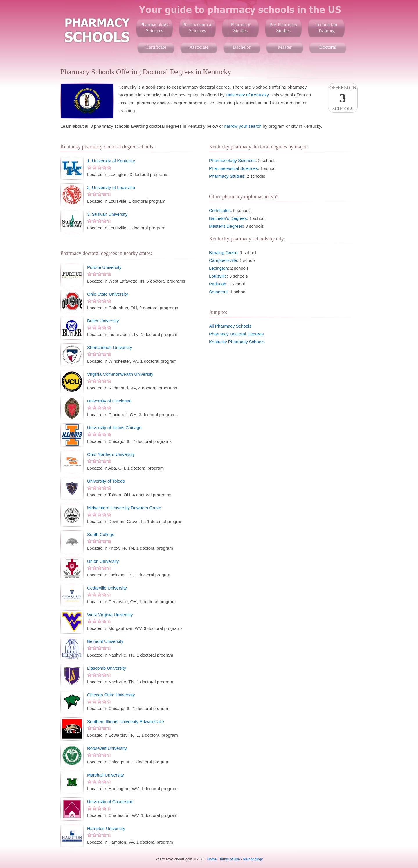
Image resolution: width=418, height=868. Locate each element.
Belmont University (105, 641)
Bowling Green (223, 253)
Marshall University (106, 775)
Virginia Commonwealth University (120, 374)
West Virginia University (110, 615)
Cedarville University (107, 588)
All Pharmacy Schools (230, 326)
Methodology (253, 859)
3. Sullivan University (107, 214)
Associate (199, 47)
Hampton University (106, 828)
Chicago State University (111, 695)
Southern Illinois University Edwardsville (126, 721)
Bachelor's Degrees (228, 218)
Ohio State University (108, 294)
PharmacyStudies (240, 28)
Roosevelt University (107, 748)
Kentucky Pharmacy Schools (237, 342)
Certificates (220, 210)
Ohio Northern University (111, 454)
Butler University (103, 321)
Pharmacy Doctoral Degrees (236, 334)
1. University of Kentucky (111, 161)
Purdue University (104, 267)
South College (101, 534)
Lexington (218, 268)
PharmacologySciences (154, 28)
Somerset (218, 292)
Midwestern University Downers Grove (124, 508)
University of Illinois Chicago (114, 428)
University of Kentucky (247, 95)
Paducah (218, 284)
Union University (103, 561)
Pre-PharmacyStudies (283, 28)
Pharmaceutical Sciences (233, 168)
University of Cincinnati (109, 401)
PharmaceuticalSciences (198, 28)
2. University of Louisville (111, 187)
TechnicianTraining (326, 28)
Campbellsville (223, 260)
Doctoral (328, 47)
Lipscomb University (107, 668)
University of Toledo (106, 481)
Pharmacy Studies (227, 176)
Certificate (156, 47)
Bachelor (242, 47)
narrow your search (243, 126)
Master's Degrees (226, 226)
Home (212, 859)
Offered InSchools (343, 98)
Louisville (218, 276)
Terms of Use (230, 859)
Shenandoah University (110, 347)
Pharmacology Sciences (232, 160)
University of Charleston (110, 802)
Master (285, 47)
